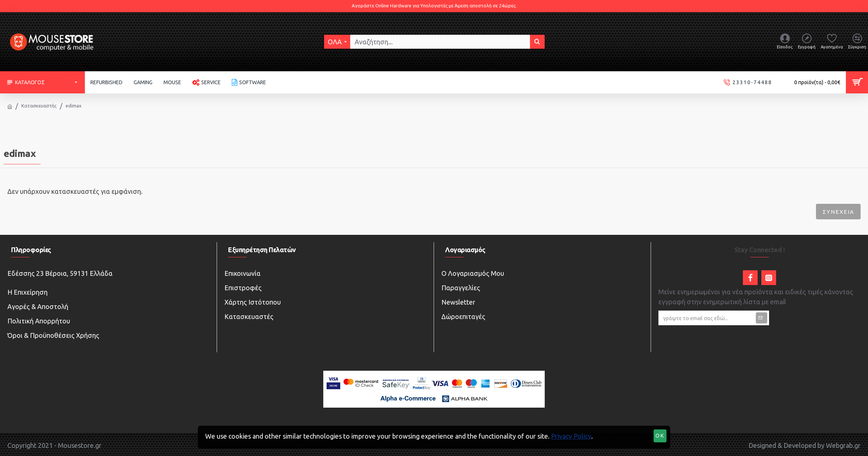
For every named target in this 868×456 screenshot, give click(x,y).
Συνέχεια (837, 212)
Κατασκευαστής (39, 106)
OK (660, 436)
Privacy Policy (571, 436)
